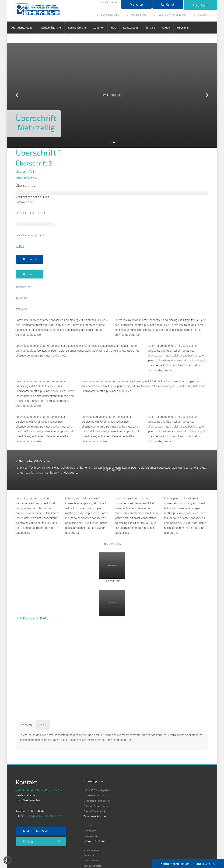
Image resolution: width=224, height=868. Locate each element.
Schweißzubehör (150, 781)
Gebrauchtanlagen (22, 27)
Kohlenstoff (170, 795)
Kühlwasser (131, 27)
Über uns (183, 27)
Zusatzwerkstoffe (124, 781)
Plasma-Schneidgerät (95, 811)
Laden (166, 27)
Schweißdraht (77, 27)
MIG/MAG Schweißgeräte (96, 790)
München (136, 4)
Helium (167, 811)
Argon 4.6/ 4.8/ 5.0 (174, 801)
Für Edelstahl (120, 795)
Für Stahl (118, 790)
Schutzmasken (147, 790)
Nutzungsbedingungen (99, 854)
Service (150, 27)
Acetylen (168, 790)
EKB (79, 854)
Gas (113, 27)
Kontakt (123, 854)
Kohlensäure (170, 806)
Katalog (28, 841)
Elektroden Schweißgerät (97, 801)
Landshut (168, 4)
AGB (69, 854)
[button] (8, 860)
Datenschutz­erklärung (48, 854)
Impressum (23, 854)
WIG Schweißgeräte (94, 795)
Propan (168, 827)
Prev (17, 95)
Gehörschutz (146, 795)
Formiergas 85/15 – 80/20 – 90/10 (182, 822)
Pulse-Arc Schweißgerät (96, 806)
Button (27, 259)
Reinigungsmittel (148, 806)
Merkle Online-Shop (36, 831)
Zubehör (99, 27)
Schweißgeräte (51, 27)
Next (207, 95)
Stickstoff (169, 816)
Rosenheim (200, 5)
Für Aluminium (120, 801)
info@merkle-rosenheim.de (45, 816)
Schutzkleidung (147, 801)
